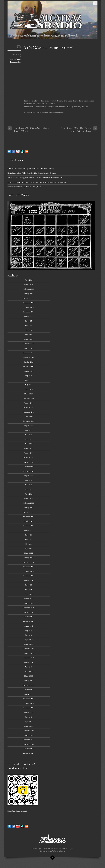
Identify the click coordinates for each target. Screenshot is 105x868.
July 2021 (29, 535)
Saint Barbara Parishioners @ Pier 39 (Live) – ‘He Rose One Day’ (31, 168)
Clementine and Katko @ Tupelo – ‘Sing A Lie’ (24, 187)
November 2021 (29, 517)
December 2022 (29, 457)
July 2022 (29, 480)
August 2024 (29, 371)
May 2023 (29, 439)
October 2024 (29, 362)
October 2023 (29, 416)
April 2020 (29, 594)
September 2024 (29, 366)
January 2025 (29, 348)
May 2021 (29, 544)
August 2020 (29, 580)
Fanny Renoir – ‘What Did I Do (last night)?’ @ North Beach (79, 130)
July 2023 (29, 430)
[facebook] (14, 151)
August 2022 (29, 476)
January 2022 (29, 508)
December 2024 (29, 353)
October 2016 (29, 703)
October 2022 (29, 467)
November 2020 (29, 567)
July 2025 (29, 321)
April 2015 (29, 722)
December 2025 (29, 298)
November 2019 (29, 612)
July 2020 (29, 585)
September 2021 (29, 526)
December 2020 (29, 562)
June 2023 (29, 435)
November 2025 (29, 303)
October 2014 (29, 749)
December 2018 (29, 658)
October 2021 (29, 521)
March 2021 (29, 553)
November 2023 (29, 412)
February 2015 (29, 731)
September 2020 (29, 576)
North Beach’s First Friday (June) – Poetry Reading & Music (28, 130)
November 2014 (29, 744)
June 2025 (29, 325)
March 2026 (29, 285)
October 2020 (29, 571)
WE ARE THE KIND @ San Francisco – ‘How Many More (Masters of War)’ (35, 178)
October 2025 (29, 307)
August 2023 (29, 426)
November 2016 (29, 699)
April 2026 (29, 280)
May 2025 (29, 330)
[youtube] (18, 151)
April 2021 (29, 548)
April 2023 (29, 444)
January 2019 (29, 653)
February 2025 (29, 344)
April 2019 (29, 640)
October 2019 (29, 617)
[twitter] (9, 151)
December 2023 (29, 407)
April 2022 (29, 494)
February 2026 (29, 289)
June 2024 (29, 380)
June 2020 (29, 590)
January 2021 (29, 558)
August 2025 (29, 316)
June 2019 (29, 635)
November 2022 (29, 462)
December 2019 (29, 608)
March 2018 (29, 676)
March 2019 (29, 644)
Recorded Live (16, 62)
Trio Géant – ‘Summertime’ (48, 48)
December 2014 (29, 740)
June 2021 (29, 539)
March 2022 (29, 498)
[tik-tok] (22, 151)
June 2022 (29, 485)
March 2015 (29, 726)
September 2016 (29, 708)
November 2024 (29, 357)
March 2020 (29, 599)
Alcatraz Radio (15, 59)
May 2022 (29, 489)
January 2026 (29, 294)
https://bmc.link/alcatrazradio (18, 811)
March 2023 (29, 448)
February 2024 (29, 398)
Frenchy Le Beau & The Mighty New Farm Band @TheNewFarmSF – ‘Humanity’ (37, 182)
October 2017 (29, 690)
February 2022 (29, 503)
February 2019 (29, 649)
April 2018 (29, 671)
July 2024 (29, 376)
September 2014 (29, 753)
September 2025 (29, 312)
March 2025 (29, 339)
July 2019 (29, 630)
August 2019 (29, 626)
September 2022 (29, 471)
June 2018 (29, 667)
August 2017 (29, 694)
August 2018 (29, 662)
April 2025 (29, 335)
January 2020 (29, 603)
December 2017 (29, 685)
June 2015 (29, 717)
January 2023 (29, 453)
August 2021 (29, 530)
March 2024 (29, 394)
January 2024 (29, 403)
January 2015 (29, 735)
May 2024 (29, 385)
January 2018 (29, 680)
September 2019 (29, 621)
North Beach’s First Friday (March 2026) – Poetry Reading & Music (32, 173)
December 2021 (29, 512)
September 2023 (29, 421)
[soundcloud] (27, 151)
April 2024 (29, 389)
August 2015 (29, 712)
